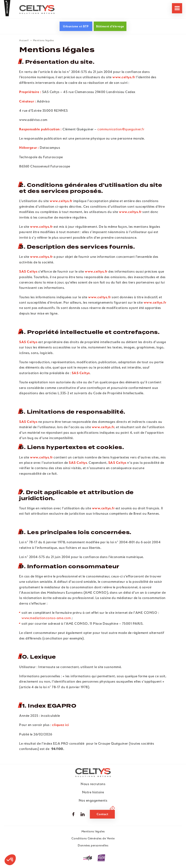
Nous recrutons (93, 784)
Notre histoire (93, 792)
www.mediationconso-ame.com (47, 618)
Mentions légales (93, 831)
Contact (102, 814)
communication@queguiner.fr (121, 129)
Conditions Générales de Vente (93, 838)
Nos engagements (93, 800)
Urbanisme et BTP (76, 26)
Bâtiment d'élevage (110, 26)
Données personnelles (93, 845)
